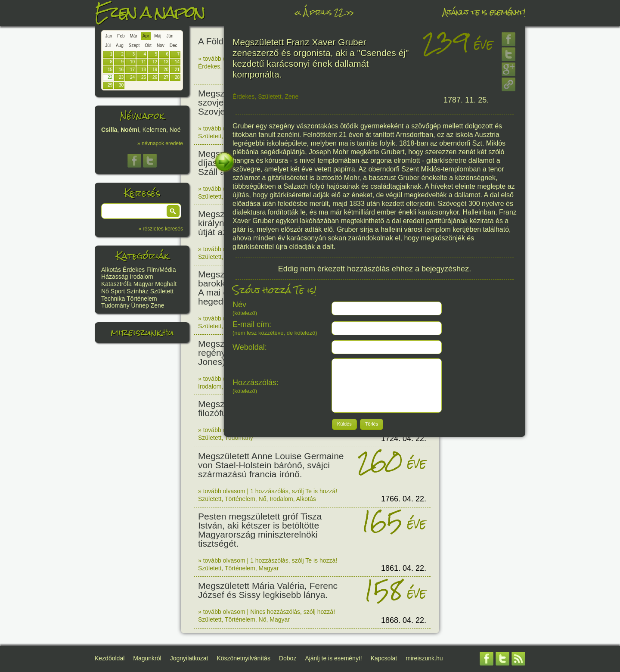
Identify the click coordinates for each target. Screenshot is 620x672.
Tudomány (115, 305)
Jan (108, 36)
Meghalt (166, 284)
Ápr (146, 36)
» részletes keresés (161, 229)
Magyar (144, 284)
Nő (105, 291)
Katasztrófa (116, 284)
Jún (170, 36)
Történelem (142, 299)
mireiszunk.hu (142, 332)
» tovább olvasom (222, 59)
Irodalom (141, 277)
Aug (120, 45)
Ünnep (140, 305)
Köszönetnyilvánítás (243, 658)
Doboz (288, 658)
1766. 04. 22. (404, 499)
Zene (158, 305)
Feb (121, 36)
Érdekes (134, 270)
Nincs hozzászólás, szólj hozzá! (293, 612)
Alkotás (111, 270)
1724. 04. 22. (404, 439)
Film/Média (161, 270)
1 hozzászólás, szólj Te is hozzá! (294, 491)
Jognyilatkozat (189, 658)
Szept (134, 45)
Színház (138, 291)
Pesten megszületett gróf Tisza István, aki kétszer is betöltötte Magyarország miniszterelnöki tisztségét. (260, 530)
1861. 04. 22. (404, 568)
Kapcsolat (384, 658)
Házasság (115, 277)
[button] (173, 211)
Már (134, 36)
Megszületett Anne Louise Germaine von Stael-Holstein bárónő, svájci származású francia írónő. (271, 465)
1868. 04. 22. (404, 620)
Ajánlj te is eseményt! (484, 12)
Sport (118, 291)
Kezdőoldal (110, 658)
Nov (161, 45)
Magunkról (147, 658)
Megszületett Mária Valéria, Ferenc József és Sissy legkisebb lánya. (268, 590)
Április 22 (324, 12)
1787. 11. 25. (466, 100)
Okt (148, 45)
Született (162, 291)
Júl (108, 45)
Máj (158, 36)
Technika (113, 299)
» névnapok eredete (160, 143)
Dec (174, 45)
